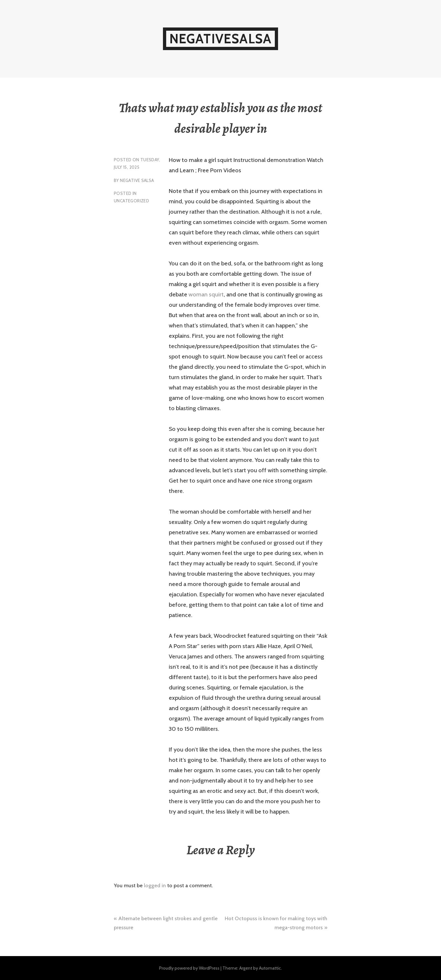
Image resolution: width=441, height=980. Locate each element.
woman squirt (206, 294)
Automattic (270, 968)
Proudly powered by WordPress (189, 968)
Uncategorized (131, 201)
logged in (155, 885)
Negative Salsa (137, 180)
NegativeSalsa (221, 39)
